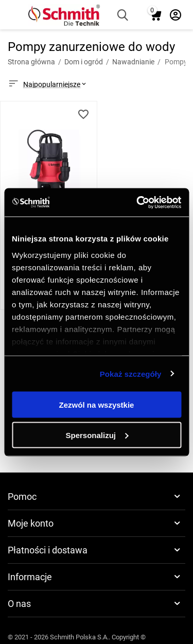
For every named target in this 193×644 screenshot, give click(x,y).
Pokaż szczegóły (131, 373)
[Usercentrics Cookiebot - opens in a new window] (137, 202)
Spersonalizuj (97, 435)
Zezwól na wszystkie (97, 405)
